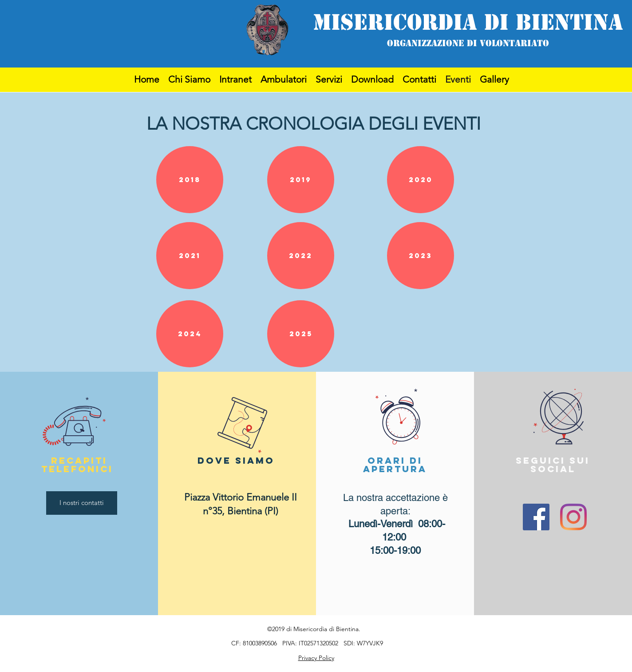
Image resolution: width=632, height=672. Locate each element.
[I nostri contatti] (82, 503)
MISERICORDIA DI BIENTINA (468, 22)
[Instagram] (573, 517)
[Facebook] (536, 517)
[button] (190, 180)
